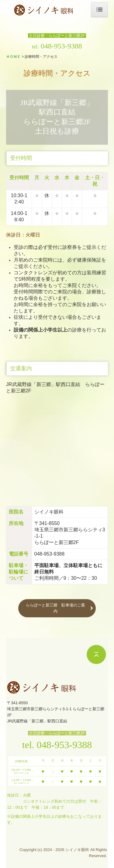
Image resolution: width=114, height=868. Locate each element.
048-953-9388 (61, 46)
